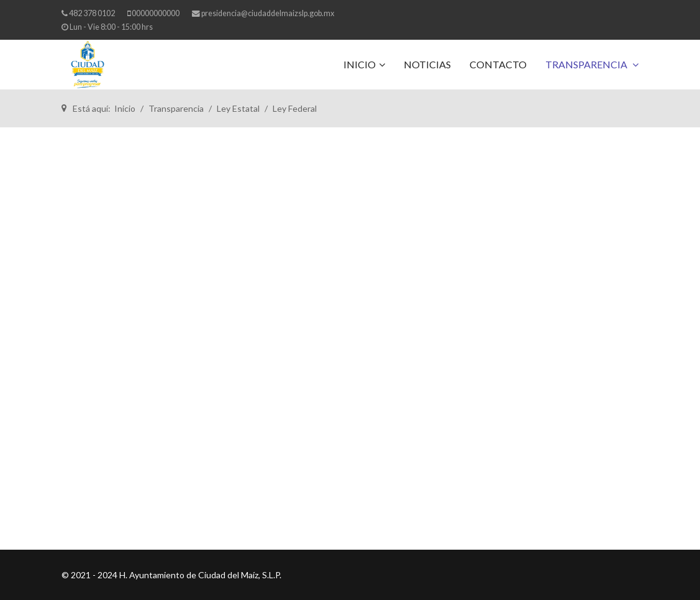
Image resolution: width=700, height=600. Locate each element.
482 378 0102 (92, 13)
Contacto (498, 64)
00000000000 (156, 13)
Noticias (427, 64)
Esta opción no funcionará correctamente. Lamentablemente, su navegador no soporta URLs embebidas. (350, 339)
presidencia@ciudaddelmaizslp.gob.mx (268, 13)
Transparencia (587, 64)
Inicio (360, 64)
